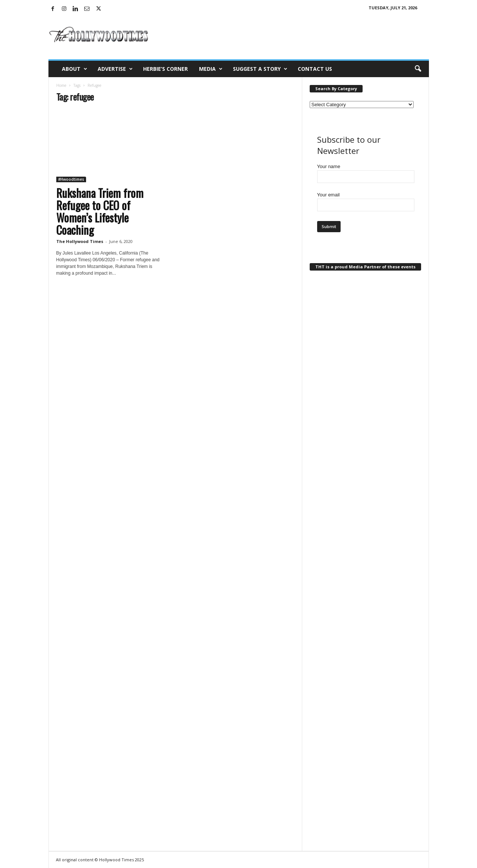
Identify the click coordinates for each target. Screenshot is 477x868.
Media (211, 69)
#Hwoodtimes (71, 179)
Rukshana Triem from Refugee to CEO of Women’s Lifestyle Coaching (100, 211)
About (75, 69)
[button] (418, 69)
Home (61, 85)
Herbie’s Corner (165, 69)
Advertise (115, 69)
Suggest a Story (260, 69)
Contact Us (315, 69)
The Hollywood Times (80, 241)
